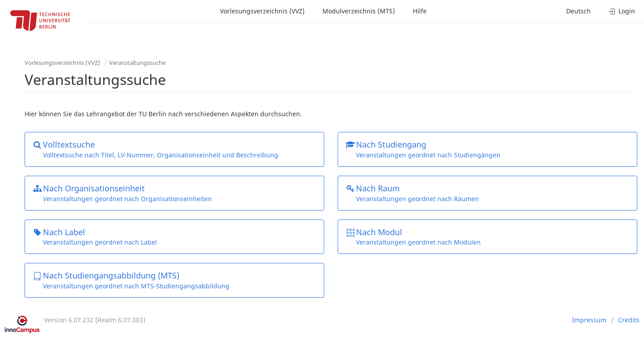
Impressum (589, 320)
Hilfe (420, 11)
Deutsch (578, 11)
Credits (629, 320)
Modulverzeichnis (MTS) (359, 11)
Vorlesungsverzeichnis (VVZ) (262, 11)
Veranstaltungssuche (137, 63)
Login (622, 11)
